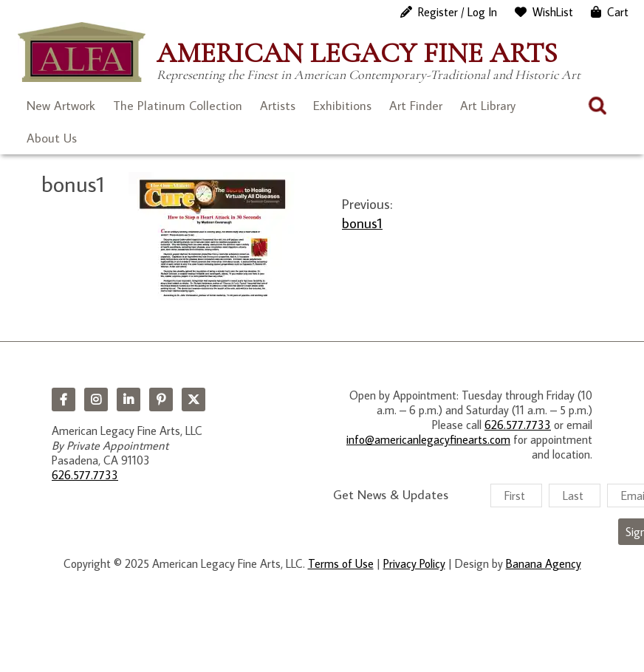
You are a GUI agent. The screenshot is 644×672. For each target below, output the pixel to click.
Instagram (96, 400)
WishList (553, 12)
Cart (618, 12)
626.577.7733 (85, 475)
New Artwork (61, 106)
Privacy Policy (414, 563)
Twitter (193, 400)
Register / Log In (458, 12)
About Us (52, 138)
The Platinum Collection (178, 106)
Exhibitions (342, 106)
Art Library (488, 106)
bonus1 (362, 223)
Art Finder (416, 106)
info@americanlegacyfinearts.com (428, 439)
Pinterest (161, 400)
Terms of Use (341, 563)
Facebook (64, 400)
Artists (278, 106)
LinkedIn (129, 400)
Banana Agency (544, 563)
